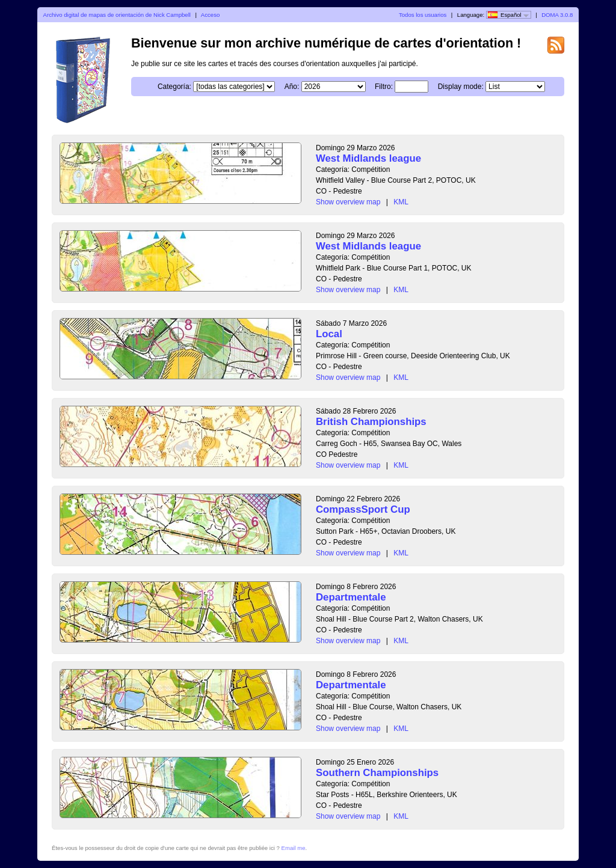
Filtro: (384, 87)
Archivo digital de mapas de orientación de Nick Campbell (117, 15)
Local (329, 334)
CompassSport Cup (363, 509)
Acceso (210, 15)
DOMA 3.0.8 (557, 15)
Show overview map (348, 202)
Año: (292, 87)
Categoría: (174, 87)
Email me (294, 848)
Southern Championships (377, 773)
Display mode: (461, 87)
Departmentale (351, 597)
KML (401, 202)
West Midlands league (368, 158)
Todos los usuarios (423, 15)
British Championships (371, 422)
